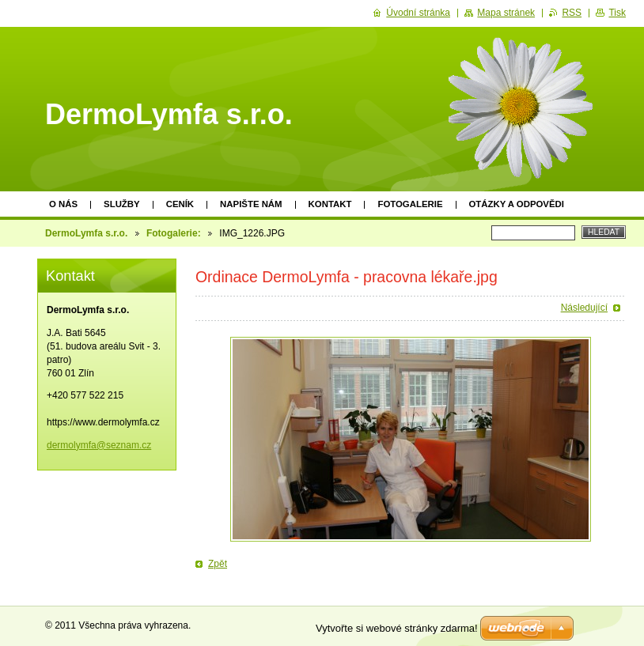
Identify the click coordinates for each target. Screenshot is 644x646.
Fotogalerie (410, 204)
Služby (122, 204)
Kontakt (330, 204)
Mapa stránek (506, 13)
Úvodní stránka (418, 13)
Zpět (218, 564)
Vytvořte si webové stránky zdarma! (397, 628)
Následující (584, 308)
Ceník (180, 204)
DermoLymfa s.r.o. (86, 233)
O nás (63, 204)
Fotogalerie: (174, 233)
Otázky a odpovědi (517, 204)
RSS (572, 13)
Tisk (617, 13)
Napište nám (251, 204)
